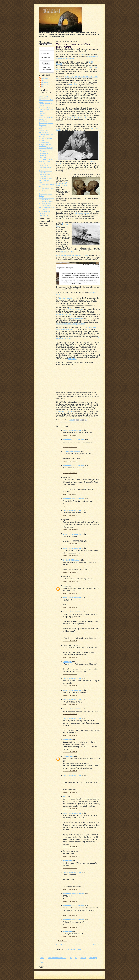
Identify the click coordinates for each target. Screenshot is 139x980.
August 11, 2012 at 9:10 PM (70, 901)
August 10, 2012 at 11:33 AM (70, 544)
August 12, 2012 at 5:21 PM (70, 927)
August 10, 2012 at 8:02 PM (70, 792)
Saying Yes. (42, 177)
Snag (41, 182)
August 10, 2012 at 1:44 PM (70, 641)
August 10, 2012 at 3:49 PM (70, 735)
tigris (42, 87)
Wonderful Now (44, 215)
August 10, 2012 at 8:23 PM (70, 809)
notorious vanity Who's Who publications (70, 324)
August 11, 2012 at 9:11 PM (70, 915)
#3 (76, 958)
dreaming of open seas (46, 123)
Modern (83, 958)
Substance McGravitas (71, 451)
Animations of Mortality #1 (57, 958)
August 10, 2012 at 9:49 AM (70, 515)
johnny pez (42, 140)
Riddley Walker (44, 173)
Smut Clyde (44, 84)
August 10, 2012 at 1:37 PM (70, 593)
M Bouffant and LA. (45, 152)
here (62, 252)
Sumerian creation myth (68, 298)
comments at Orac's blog (65, 411)
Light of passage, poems (46, 150)
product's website (77, 318)
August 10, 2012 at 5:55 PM (70, 771)
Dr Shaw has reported (62, 225)
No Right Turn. (43, 165)
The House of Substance (46, 198)
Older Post (96, 945)
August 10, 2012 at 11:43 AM (70, 582)
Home (79, 945)
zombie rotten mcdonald (72, 430)
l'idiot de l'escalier (44, 142)
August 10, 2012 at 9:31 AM (70, 494)
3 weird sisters (43, 98)
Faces (42, 962)
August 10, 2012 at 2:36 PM (70, 657)
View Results (47, 67)
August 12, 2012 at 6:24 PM (70, 937)
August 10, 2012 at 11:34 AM (70, 556)
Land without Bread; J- (46, 144)
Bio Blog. (42, 106)
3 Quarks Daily (43, 96)
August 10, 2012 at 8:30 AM (70, 461)
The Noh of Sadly (44, 200)
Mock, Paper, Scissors (46, 159)
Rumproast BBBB (44, 175)
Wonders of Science (78, 422)
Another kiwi (45, 78)
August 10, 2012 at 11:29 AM (70, 530)
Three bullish (43, 209)
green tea (82, 55)
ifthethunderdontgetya (46, 138)
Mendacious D (43, 154)
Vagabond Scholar (44, 211)
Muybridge (93, 958)
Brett (42, 80)
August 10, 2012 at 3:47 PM (70, 705)
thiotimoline (73, 359)
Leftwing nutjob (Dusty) (46, 148)
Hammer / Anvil (44, 133)
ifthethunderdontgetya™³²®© (74, 439)
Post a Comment (63, 941)
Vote (46, 63)
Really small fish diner (46, 171)
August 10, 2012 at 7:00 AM (70, 447)
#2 (71, 958)
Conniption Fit (43, 113)
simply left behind (44, 181)
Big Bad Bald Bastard (71, 560)
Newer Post (60, 945)
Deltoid (41, 115)
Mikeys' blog (43, 157)
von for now (42, 213)
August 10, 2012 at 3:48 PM (70, 714)
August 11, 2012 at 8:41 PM (70, 889)
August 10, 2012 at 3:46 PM (70, 686)
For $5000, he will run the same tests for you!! (72, 255)
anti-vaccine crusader (82, 213)
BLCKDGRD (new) (45, 108)
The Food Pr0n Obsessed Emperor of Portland (46, 194)
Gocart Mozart (43, 131)
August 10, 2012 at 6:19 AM (70, 435)
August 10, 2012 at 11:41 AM (70, 572)
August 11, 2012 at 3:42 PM (70, 856)
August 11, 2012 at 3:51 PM (70, 868)
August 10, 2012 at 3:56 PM (70, 752)
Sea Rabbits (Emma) (45, 179)
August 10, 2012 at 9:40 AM (70, 506)
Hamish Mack (45, 82)
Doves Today (43, 121)
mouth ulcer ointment (64, 315)
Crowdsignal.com (47, 70)
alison (65, 796)
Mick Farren (43, 156)
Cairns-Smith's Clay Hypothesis (78, 117)
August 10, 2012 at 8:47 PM (70, 847)
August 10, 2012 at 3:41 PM (70, 674)
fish (64, 586)
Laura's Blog (43, 146)
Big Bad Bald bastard (45, 104)
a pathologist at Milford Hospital (62, 184)
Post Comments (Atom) (74, 949)
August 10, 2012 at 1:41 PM (70, 608)
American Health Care (66, 422)
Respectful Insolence (75, 309)
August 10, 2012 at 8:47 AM (70, 473)
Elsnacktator (43, 125)
